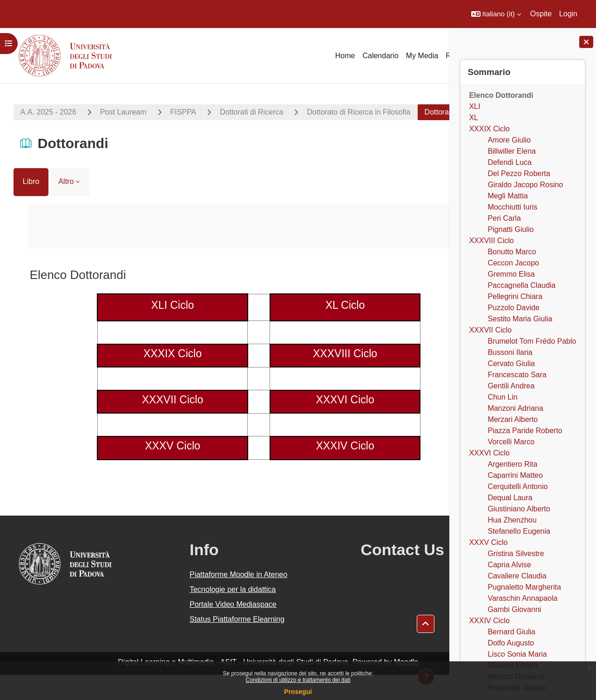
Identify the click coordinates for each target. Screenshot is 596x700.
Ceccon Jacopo (513, 263)
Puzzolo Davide (513, 308)
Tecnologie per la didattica (204, 615)
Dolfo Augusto (511, 643)
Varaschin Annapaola (522, 598)
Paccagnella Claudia (521, 285)
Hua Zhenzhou (512, 520)
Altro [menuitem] (64, 207)
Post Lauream (121, 112)
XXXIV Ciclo (489, 621)
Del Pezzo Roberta (519, 173)
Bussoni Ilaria (510, 352)
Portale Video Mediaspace (204, 629)
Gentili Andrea (511, 386)
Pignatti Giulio (511, 229)
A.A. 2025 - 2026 (46, 112)
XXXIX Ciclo (489, 129)
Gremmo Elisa (511, 274)
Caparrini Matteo (515, 475)
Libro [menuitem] (28, 207)
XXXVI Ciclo (489, 453)
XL (474, 118)
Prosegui (298, 692)
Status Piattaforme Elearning (208, 644)
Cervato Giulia (511, 364)
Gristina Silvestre (516, 554)
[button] (496, 14)
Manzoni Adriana (515, 408)
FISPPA (181, 112)
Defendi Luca (509, 162)
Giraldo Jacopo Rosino (525, 185)
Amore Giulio (509, 140)
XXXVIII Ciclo (491, 241)
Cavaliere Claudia (517, 576)
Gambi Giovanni (514, 609)
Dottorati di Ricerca (249, 112)
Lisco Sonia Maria (517, 654)
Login (568, 14)
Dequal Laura (510, 498)
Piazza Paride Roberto (525, 431)
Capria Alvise (509, 565)
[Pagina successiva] (437, 298)
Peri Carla (504, 218)
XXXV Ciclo (488, 542)
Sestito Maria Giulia (520, 319)
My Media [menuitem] (422, 56)
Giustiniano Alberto (519, 509)
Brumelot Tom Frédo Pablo (532, 341)
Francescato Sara (517, 375)
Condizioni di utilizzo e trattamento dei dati (298, 680)
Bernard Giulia (511, 632)
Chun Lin (502, 397)
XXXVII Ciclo (490, 330)
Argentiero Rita (512, 464)
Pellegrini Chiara (515, 296)
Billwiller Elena (511, 151)
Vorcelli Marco (511, 442)
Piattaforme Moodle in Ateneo (210, 600)
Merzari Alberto (513, 419)
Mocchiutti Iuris (512, 207)
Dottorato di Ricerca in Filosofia (356, 112)
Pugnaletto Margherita (524, 587)
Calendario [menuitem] (380, 56)
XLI (474, 106)
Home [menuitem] (345, 56)
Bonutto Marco (512, 252)
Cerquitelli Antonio (518, 486)
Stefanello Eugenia (519, 531)
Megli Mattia (508, 196)
